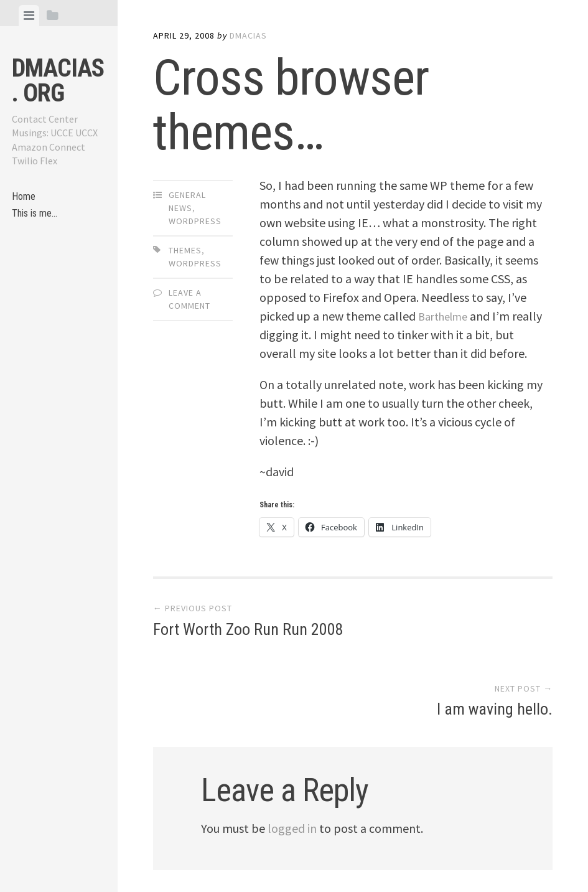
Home (25, 198)
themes (185, 250)
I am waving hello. (495, 632)
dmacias (248, 35)
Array (413, 852)
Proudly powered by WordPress (238, 852)
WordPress (195, 221)
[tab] (29, 16)
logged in (292, 770)
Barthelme (446, 316)
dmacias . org (58, 81)
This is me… (38, 219)
